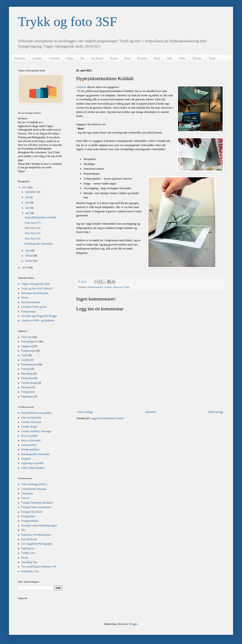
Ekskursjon (27, 378)
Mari (157, 58)
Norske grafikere (30, 449)
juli (27, 197)
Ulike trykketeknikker (33, 468)
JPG (24, 530)
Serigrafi (26, 459)
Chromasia (27, 493)
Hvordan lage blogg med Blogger (39, 316)
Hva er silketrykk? (31, 440)
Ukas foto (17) (32, 223)
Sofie (182, 58)
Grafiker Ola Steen (31, 422)
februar (30, 256)
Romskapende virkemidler (39, 244)
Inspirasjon (27, 396)
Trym (212, 58)
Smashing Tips (29, 562)
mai (28, 208)
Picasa (25, 298)
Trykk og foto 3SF (68, 22)
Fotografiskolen (30, 521)
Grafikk (108, 287)
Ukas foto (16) (32, 228)
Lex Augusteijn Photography (37, 544)
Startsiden (151, 412)
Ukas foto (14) (32, 239)
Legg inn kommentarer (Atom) (107, 418)
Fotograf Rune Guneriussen (36, 507)
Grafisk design (29, 383)
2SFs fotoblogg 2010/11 (34, 484)
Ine (82, 58)
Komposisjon (28, 311)
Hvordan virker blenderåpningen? (39, 526)
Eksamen (26, 387)
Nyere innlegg (85, 412)
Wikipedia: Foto (30, 571)
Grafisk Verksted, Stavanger (36, 431)
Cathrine (54, 58)
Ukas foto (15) (32, 233)
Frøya (70, 58)
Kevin (114, 58)
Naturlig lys (28, 548)
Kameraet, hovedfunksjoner (36, 535)
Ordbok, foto (28, 553)
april (28, 213)
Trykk (126, 287)
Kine (127, 58)
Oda (169, 58)
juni (28, 202)
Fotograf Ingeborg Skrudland (37, 503)
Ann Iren (20, 58)
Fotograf (26, 392)
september (31, 192)
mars (28, 250)
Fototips (26, 369)
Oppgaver (118, 287)
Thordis (197, 58)
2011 (25, 187)
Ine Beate (97, 58)
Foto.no (25, 498)
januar (29, 261)
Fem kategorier (29, 342)
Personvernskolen (31, 302)
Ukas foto (27, 337)
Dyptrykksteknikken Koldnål (40, 217)
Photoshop (27, 374)
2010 (25, 267)
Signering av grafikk (32, 463)
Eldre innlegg (216, 412)
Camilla (37, 58)
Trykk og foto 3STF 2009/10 (37, 289)
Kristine (142, 58)
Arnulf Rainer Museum (34, 489)
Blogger (133, 624)
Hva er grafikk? (30, 436)
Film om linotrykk (31, 418)
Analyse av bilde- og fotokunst (38, 320)
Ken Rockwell (29, 539)
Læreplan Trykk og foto (34, 307)
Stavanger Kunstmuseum (35, 293)
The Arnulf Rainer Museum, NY (39, 567)
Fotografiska (28, 516)
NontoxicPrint (29, 445)
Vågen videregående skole (36, 284)
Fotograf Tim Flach (32, 512)
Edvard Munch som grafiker (37, 413)
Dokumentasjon (95, 287)
